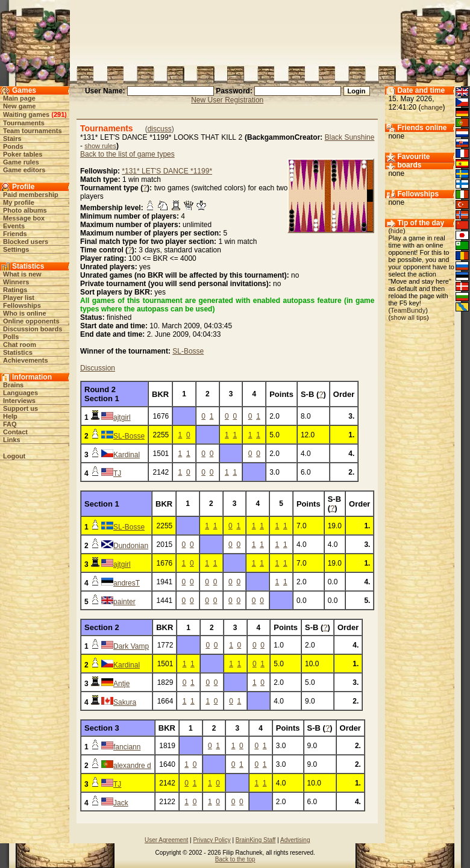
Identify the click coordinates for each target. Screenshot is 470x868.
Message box (24, 218)
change (431, 107)
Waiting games (26, 114)
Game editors (24, 170)
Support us (20, 408)
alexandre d (132, 766)
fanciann (127, 747)
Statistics (18, 352)
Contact (15, 432)
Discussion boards (33, 329)
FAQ (10, 424)
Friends (15, 234)
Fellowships (22, 305)
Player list (19, 298)
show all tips (409, 317)
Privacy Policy (211, 840)
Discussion (98, 368)
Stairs (12, 139)
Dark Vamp (131, 646)
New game (19, 106)
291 (59, 114)
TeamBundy (408, 310)
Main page (19, 98)
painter (124, 602)
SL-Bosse (188, 351)
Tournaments (24, 123)
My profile (19, 202)
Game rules (21, 162)
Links (12, 440)
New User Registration (227, 100)
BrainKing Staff (256, 840)
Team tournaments (33, 131)
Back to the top (235, 859)
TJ (117, 473)
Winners (16, 282)
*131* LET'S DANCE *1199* (167, 171)
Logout (14, 456)
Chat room (20, 345)
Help (10, 416)
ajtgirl (122, 417)
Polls (11, 337)
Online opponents (31, 321)
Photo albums (25, 210)
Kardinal (127, 455)
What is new (22, 274)
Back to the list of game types (127, 154)
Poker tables (23, 154)
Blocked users (26, 242)
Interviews (19, 401)
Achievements (26, 360)
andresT (127, 583)
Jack (121, 803)
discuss (160, 129)
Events (14, 226)
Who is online (25, 313)
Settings (16, 249)
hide (397, 231)
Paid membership (31, 195)
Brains (13, 385)
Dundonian (131, 546)
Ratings (15, 290)
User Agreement (166, 840)
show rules (100, 146)
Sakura (125, 702)
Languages (20, 393)
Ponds (13, 146)
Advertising (295, 840)
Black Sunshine (350, 137)
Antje (121, 684)
